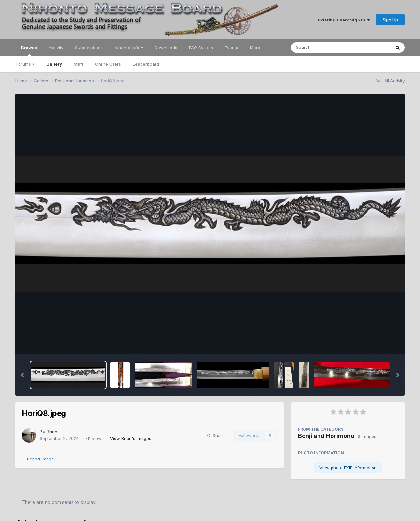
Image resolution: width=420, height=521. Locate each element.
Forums (25, 64)
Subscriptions (89, 48)
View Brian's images (131, 438)
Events (231, 48)
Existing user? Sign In (344, 20)
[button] (22, 375)
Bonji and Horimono (326, 436)
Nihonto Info (129, 48)
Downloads (166, 48)
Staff (79, 64)
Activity (56, 48)
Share (216, 435)
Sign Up (390, 20)
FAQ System (201, 48)
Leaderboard (146, 64)
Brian (52, 432)
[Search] (323, 48)
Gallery (54, 64)
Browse (29, 50)
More (255, 48)
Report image (41, 459)
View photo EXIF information (348, 468)
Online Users (108, 64)
